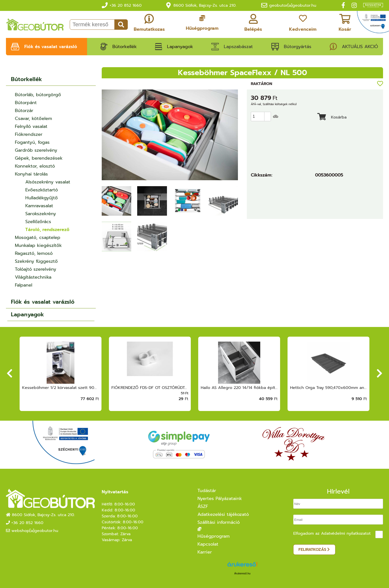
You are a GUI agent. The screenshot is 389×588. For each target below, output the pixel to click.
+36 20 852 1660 (126, 5)
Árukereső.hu (242, 573)
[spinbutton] (262, 117)
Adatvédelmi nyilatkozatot (346, 533)
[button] (267, 114)
